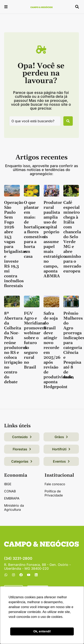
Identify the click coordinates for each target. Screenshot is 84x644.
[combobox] (35, 121)
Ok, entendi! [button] (42, 631)
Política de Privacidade (54, 493)
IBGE (8, 484)
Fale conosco (55, 484)
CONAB (10, 491)
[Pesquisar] (68, 121)
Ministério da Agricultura (14, 507)
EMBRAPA (12, 498)
